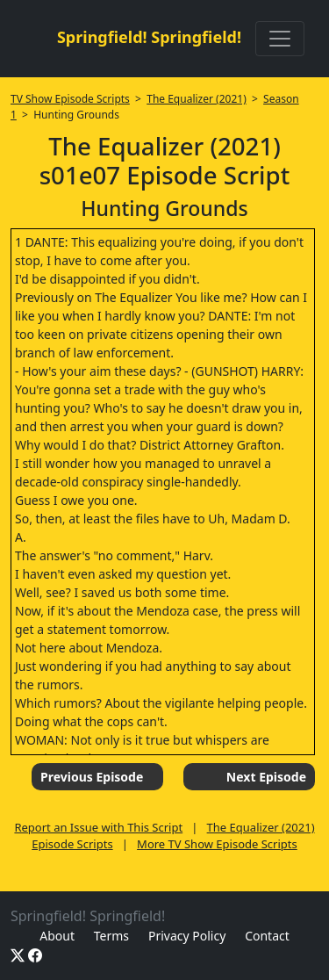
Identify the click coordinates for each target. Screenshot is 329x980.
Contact (267, 936)
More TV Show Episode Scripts (217, 844)
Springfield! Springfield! (149, 37)
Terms (111, 936)
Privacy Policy (187, 936)
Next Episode (266, 777)
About (57, 936)
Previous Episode (92, 777)
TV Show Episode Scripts (70, 99)
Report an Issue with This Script (98, 827)
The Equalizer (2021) (197, 99)
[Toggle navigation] (280, 39)
